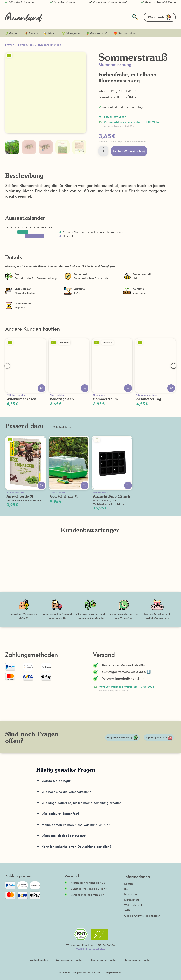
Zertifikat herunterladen (91, 949)
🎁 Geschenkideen (125, 33)
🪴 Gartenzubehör (97, 33)
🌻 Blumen (31, 33)
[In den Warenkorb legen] (42, 388)
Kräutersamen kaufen (138, 960)
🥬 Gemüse (12, 33)
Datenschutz (132, 900)
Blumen (10, 45)
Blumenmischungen (49, 45)
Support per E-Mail (159, 737)
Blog (127, 889)
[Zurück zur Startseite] (24, 17)
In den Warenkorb (129, 151)
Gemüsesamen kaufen (70, 960)
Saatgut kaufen (39, 960)
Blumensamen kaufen (104, 960)
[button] (135, 141)
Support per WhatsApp (122, 738)
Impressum (131, 894)
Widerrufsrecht (133, 905)
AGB (127, 910)
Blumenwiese (26, 45)
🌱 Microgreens (71, 33)
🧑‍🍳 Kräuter (50, 33)
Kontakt (129, 884)
